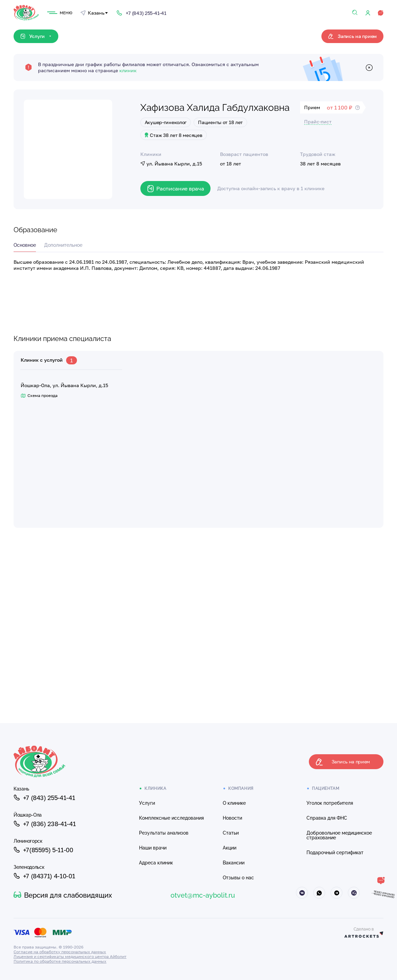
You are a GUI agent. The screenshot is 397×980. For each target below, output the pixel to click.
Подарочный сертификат (335, 853)
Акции (230, 848)
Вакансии (234, 863)
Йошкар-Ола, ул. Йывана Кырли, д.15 (64, 385)
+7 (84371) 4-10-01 (44, 876)
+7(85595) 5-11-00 (43, 850)
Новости (232, 818)
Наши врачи (153, 848)
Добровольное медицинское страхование (339, 835)
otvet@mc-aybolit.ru (203, 895)
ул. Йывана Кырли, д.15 (171, 164)
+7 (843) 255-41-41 (44, 798)
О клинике (234, 803)
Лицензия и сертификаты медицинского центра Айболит (70, 956)
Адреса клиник (156, 863)
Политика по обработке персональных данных (60, 961)
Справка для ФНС (327, 818)
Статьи (231, 833)
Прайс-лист (318, 122)
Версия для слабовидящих (63, 895)
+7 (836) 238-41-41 (45, 824)
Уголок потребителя (330, 803)
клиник (128, 70)
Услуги (147, 803)
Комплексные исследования (171, 818)
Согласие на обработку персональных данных (60, 952)
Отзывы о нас (238, 878)
